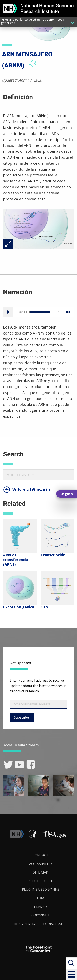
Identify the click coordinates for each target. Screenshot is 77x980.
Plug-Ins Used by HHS (41, 889)
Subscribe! (22, 717)
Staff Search (41, 881)
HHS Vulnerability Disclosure (41, 924)
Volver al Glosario (31, 490)
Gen (44, 607)
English (67, 494)
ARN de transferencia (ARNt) (16, 560)
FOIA (41, 898)
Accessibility (41, 864)
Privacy (41, 907)
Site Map (41, 872)
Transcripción (53, 555)
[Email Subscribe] (38, 704)
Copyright (41, 915)
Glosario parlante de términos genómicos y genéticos (33, 21)
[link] (8, 765)
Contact (41, 855)
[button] (71, 974)
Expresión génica (19, 607)
